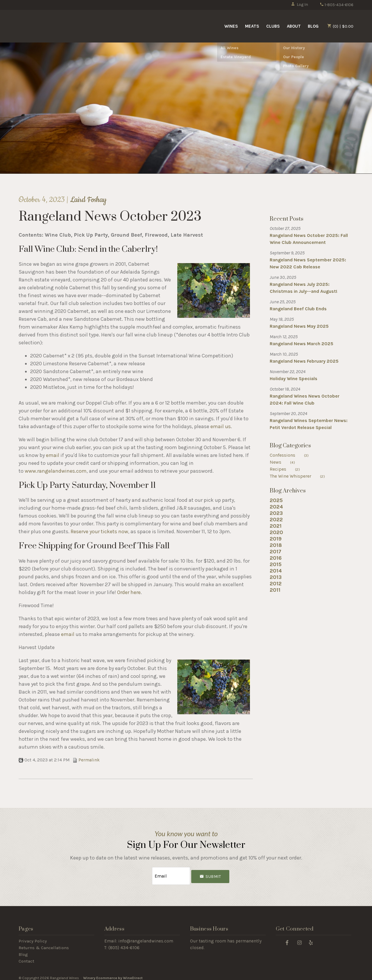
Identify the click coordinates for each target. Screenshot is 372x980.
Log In (299, 5)
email (53, 455)
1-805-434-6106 (337, 5)
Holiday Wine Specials (294, 379)
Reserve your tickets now (99, 531)
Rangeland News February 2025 (304, 361)
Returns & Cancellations (44, 944)
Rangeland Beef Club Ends (298, 309)
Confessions (293, 455)
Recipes (288, 469)
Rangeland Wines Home (66, 26)
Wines (231, 26)
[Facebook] (287, 938)
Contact (26, 957)
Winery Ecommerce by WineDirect (113, 974)
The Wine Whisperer (301, 476)
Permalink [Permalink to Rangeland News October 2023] (86, 760)
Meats (252, 26)
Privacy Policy (33, 937)
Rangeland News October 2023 (110, 217)
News (286, 462)
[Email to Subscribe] (171, 874)
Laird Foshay (88, 200)
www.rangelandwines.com (56, 471)
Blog (313, 26)
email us (221, 426)
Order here (129, 592)
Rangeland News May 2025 (299, 326)
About (294, 26)
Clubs (273, 26)
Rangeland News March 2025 (302, 344)
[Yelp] (311, 938)
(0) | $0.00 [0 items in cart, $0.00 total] (340, 26)
